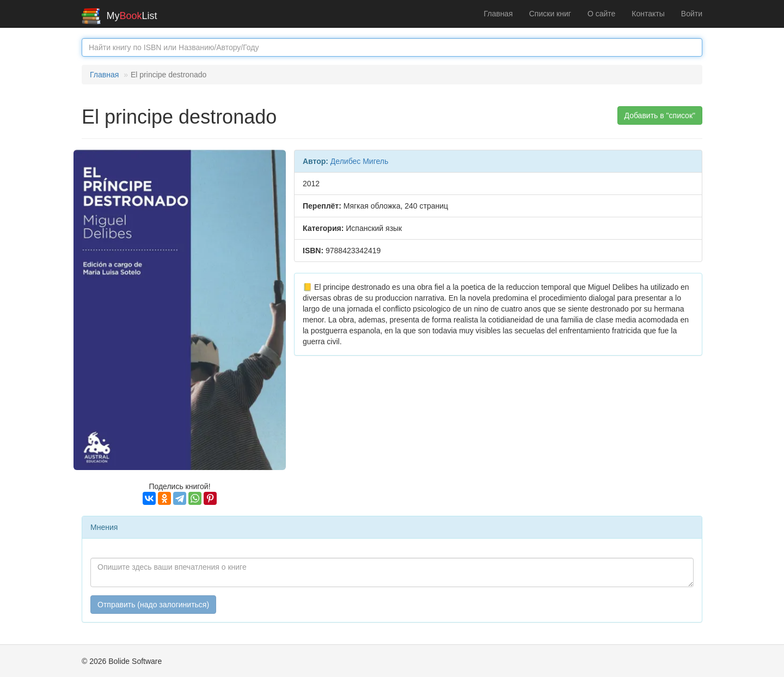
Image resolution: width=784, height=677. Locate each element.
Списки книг (550, 14)
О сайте (601, 14)
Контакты (648, 14)
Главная (498, 14)
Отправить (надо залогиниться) (153, 605)
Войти (692, 14)
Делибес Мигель (359, 161)
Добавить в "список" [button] (660, 115)
